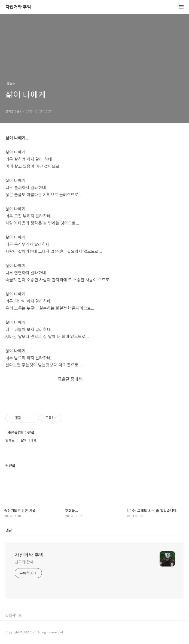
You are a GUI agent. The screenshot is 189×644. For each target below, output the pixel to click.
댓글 (9, 530)
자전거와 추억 (18, 7)
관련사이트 (14, 615)
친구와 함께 (24, 562)
